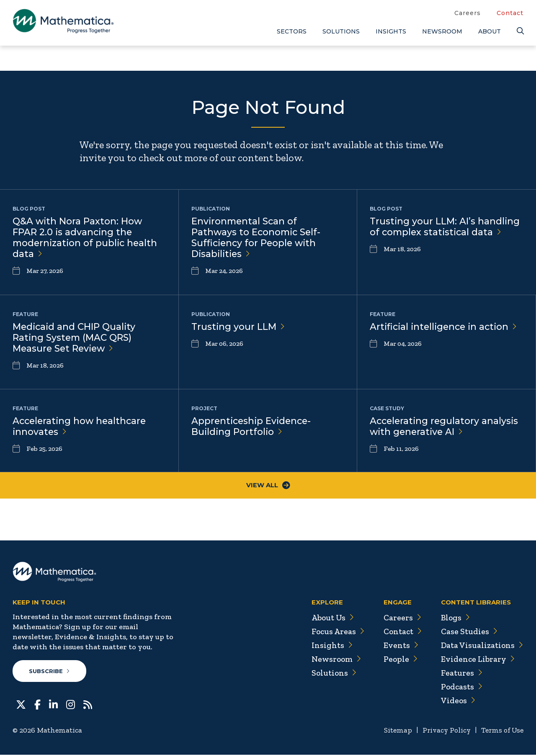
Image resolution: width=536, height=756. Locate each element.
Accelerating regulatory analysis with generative (445, 427)
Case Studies (468, 632)
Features (460, 674)
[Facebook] (37, 705)
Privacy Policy (444, 731)
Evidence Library (477, 660)
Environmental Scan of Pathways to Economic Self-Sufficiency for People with (257, 238)
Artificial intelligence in (446, 327)
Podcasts (461, 687)
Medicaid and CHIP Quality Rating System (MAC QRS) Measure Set (75, 338)
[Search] (520, 31)
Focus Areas (334, 632)
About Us (329, 618)
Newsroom (442, 31)
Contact (510, 13)
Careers (468, 13)
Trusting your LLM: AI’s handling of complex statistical (445, 227)
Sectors (292, 31)
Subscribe (50, 672)
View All (268, 486)
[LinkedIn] (53, 705)
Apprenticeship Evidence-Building (253, 427)
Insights (391, 31)
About (490, 31)
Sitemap (394, 731)
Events (398, 646)
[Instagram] (71, 705)
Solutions (341, 31)
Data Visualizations (481, 646)
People (398, 660)
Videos (457, 701)
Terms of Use (501, 731)
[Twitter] (21, 705)
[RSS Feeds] (88, 705)
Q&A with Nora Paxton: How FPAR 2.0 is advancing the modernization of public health (87, 238)
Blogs (454, 618)
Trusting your (238, 327)
